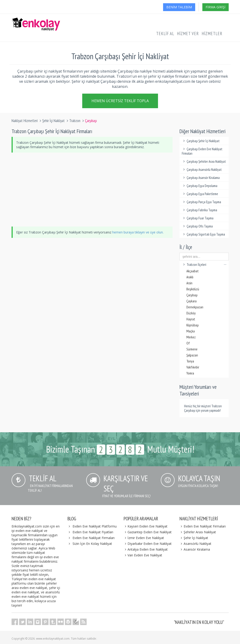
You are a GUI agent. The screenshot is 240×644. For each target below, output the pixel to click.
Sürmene (192, 349)
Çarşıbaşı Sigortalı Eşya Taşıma (203, 234)
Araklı (190, 277)
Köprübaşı (193, 325)
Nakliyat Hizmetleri (25, 121)
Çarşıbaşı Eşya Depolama (200, 186)
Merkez (191, 337)
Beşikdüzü (193, 289)
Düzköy (191, 313)
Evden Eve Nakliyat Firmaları (94, 538)
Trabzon (75, 121)
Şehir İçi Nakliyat (53, 121)
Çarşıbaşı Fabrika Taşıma (199, 210)
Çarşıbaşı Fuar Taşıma (198, 218)
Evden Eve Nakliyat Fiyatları (93, 532)
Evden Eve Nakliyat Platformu (95, 526)
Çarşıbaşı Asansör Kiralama (201, 178)
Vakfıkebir (193, 367)
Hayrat (191, 319)
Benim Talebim (179, 7)
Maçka (191, 331)
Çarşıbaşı (192, 295)
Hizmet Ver (188, 34)
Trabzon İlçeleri (204, 265)
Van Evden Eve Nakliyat (143, 555)
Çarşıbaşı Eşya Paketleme (200, 194)
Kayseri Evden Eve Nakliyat (146, 526)
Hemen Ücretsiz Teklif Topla (120, 100)
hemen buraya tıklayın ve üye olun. (138, 232)
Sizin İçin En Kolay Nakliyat (92, 544)
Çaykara (191, 301)
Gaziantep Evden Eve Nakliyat (148, 532)
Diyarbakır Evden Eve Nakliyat (148, 544)
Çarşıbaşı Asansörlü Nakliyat (202, 170)
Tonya (190, 361)
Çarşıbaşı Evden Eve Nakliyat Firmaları (202, 151)
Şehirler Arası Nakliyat (198, 532)
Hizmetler (212, 34)
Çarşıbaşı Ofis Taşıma (197, 226)
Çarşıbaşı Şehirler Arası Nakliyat (204, 161)
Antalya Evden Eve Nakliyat (146, 549)
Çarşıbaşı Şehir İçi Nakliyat (201, 141)
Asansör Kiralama (195, 549)
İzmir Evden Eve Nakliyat (144, 538)
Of (188, 343)
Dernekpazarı (195, 307)
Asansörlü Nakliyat (195, 544)
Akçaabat (193, 271)
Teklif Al (165, 34)
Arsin (189, 283)
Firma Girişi (216, 7)
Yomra (190, 373)
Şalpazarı (192, 355)
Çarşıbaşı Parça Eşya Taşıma (201, 202)
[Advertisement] (92, 190)
